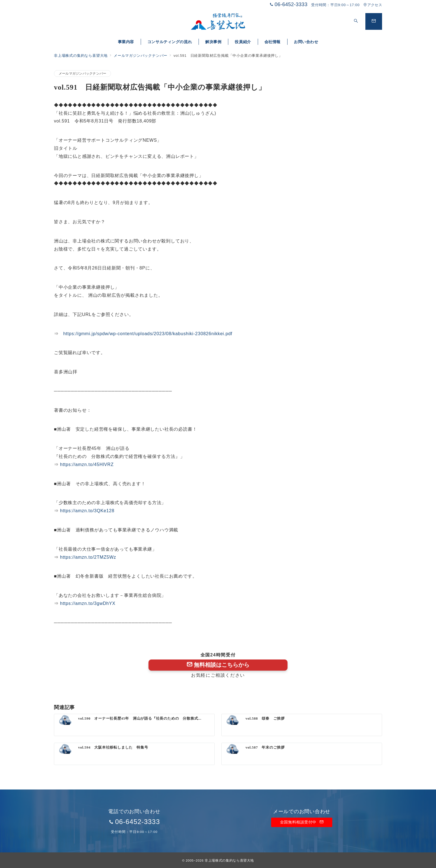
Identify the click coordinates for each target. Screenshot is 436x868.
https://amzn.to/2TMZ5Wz (88, 557)
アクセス (373, 5)
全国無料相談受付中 (302, 822)
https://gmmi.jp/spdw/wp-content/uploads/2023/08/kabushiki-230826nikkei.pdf (148, 334)
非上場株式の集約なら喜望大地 (229, 860)
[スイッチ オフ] (356, 21)
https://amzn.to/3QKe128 (87, 511)
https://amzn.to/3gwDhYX (88, 603)
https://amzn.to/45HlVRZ (87, 464)
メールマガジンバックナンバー (82, 73)
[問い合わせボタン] (374, 21)
